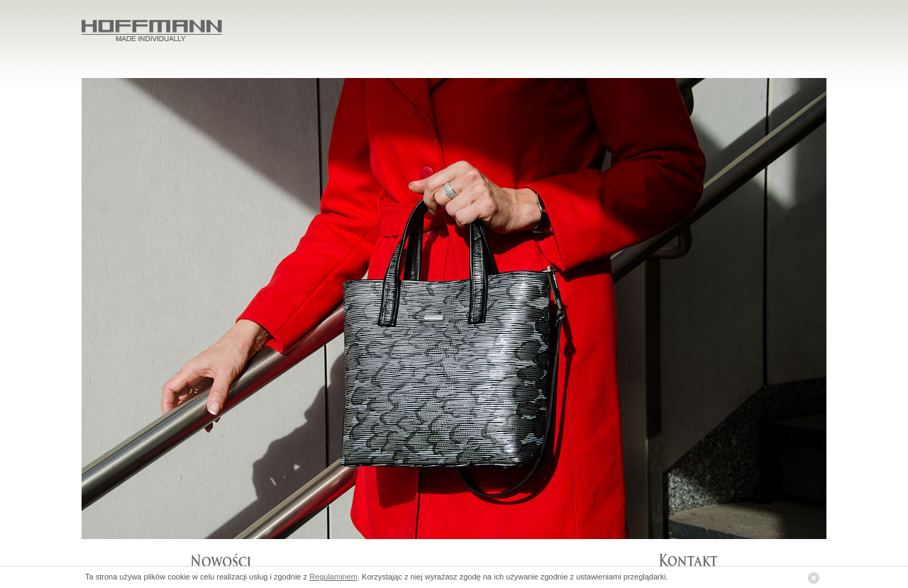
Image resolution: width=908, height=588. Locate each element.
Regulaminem (333, 577)
